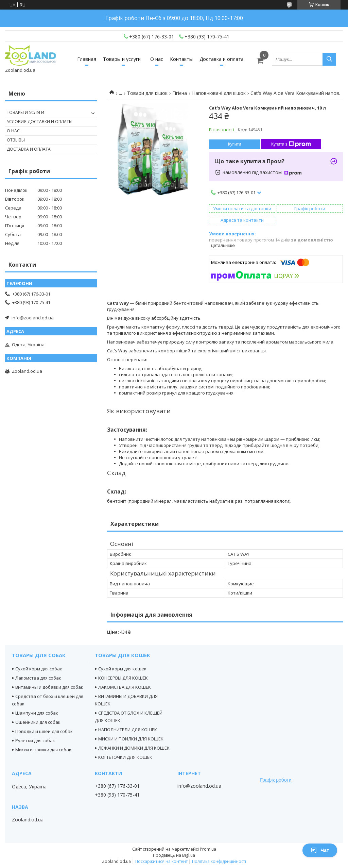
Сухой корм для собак (39, 669)
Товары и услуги (122, 59)
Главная (87, 59)
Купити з (291, 144)
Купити (234, 144)
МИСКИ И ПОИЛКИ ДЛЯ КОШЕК (131, 739)
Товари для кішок (147, 93)
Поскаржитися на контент (161, 861)
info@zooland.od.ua (33, 318)
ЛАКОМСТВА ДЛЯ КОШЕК (125, 687)
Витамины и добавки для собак (49, 687)
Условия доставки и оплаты (40, 122)
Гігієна (180, 93)
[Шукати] (329, 59)
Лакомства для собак (38, 678)
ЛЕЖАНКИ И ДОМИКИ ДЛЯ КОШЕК (134, 748)
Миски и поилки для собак (43, 750)
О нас (157, 59)
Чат (320, 850)
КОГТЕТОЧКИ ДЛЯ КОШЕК (125, 757)
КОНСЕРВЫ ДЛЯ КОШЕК (123, 678)
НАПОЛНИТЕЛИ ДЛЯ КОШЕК (128, 730)
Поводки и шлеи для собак (44, 731)
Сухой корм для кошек (122, 669)
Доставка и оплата (222, 59)
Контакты (181, 59)
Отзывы (16, 140)
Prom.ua (208, 849)
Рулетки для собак (35, 740)
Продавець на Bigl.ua (174, 855)
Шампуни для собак (37, 713)
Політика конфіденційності (219, 861)
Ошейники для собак (38, 722)
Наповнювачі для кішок (219, 93)
